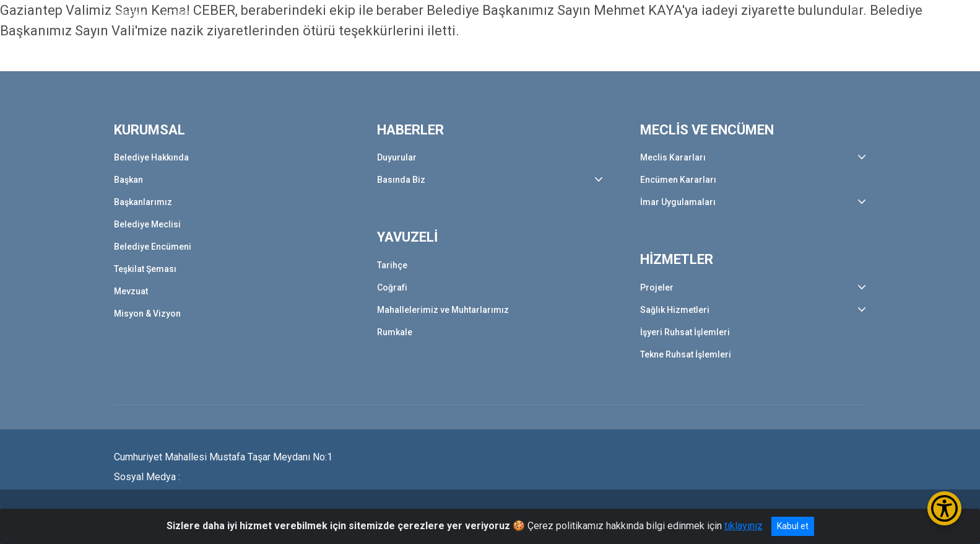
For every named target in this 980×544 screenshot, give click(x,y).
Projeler (657, 287)
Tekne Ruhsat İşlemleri (686, 354)
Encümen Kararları (678, 180)
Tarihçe (392, 265)
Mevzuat (131, 291)
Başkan (128, 180)
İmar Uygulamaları (678, 202)
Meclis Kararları (673, 157)
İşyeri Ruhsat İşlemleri (685, 332)
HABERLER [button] (419, 54)
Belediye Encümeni (153, 247)
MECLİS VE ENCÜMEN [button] (595, 54)
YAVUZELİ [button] (494, 54)
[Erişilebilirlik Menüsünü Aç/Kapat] (944, 508)
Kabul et (793, 526)
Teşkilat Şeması (145, 269)
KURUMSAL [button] (341, 54)
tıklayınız (744, 526)
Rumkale (395, 332)
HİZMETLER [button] (699, 54)
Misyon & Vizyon (147, 314)
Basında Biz (401, 180)
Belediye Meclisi (147, 224)
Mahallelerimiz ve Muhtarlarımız (443, 310)
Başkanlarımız (143, 202)
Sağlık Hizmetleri (675, 310)
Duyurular (397, 157)
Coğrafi (392, 287)
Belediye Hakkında (151, 157)
